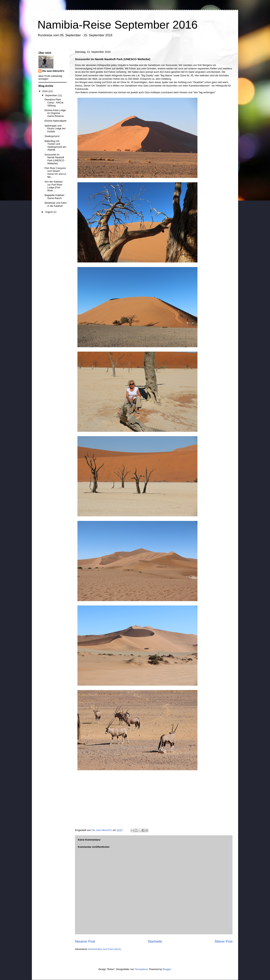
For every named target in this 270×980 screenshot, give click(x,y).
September (51, 95)
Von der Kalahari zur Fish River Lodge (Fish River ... (53, 186)
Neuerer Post (85, 941)
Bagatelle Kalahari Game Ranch (54, 197)
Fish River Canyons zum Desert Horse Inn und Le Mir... (55, 173)
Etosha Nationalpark (55, 121)
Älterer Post (224, 941)
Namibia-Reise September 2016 (118, 25)
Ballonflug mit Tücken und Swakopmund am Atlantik (55, 145)
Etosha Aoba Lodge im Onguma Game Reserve (55, 113)
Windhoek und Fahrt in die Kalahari (55, 204)
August (49, 212)
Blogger (167, 969)
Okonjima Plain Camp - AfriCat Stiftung (54, 102)
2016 (45, 91)
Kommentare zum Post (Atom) (105, 949)
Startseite (155, 941)
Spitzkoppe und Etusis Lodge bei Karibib (55, 129)
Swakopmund (52, 136)
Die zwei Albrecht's (53, 71)
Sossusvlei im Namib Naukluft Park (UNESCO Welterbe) (54, 159)
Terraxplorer (141, 969)
